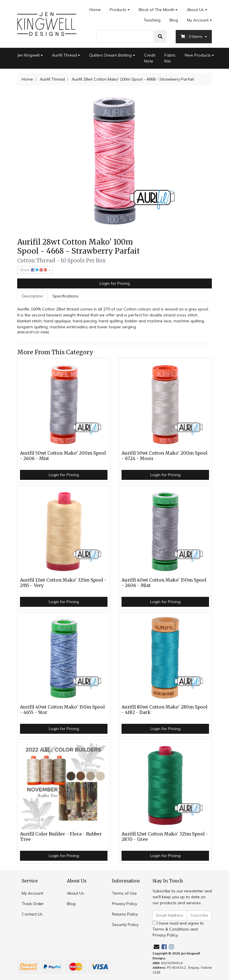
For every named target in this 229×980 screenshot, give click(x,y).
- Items (192, 36)
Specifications (65, 296)
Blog (174, 20)
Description (32, 296)
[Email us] (157, 947)
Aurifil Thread (64, 55)
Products (118, 10)
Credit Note (150, 58)
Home (95, 10)
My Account (32, 893)
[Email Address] (170, 915)
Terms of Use (124, 893)
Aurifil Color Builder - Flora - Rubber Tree (61, 837)
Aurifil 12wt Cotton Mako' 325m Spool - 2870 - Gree (165, 837)
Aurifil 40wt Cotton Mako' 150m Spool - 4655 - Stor (62, 710)
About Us (195, 10)
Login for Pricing (115, 283)
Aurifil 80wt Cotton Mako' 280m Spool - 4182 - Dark (164, 710)
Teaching (152, 20)
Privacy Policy (125, 904)
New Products (198, 55)
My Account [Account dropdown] (198, 20)
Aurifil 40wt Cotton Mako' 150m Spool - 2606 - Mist (164, 583)
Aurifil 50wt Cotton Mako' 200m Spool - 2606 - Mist (63, 456)
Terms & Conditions (171, 929)
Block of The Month (157, 10)
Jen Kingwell (28, 55)
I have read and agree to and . (178, 929)
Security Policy (125, 925)
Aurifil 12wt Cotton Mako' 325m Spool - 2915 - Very (63, 583)
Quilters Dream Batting (110, 55)
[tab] (32, 296)
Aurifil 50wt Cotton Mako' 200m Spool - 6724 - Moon (164, 456)
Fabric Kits (170, 58)
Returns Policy (125, 914)
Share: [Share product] (34, 270)
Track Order (33, 904)
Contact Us (32, 914)
